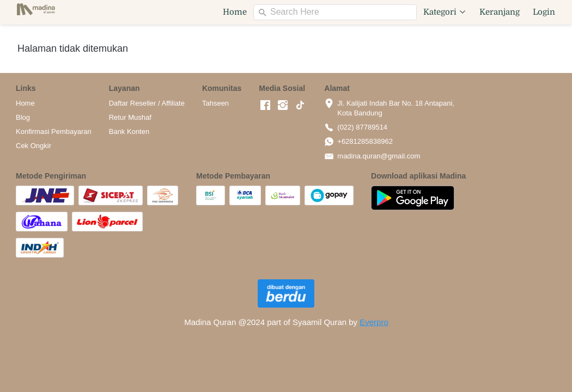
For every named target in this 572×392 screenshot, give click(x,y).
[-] (265, 106)
